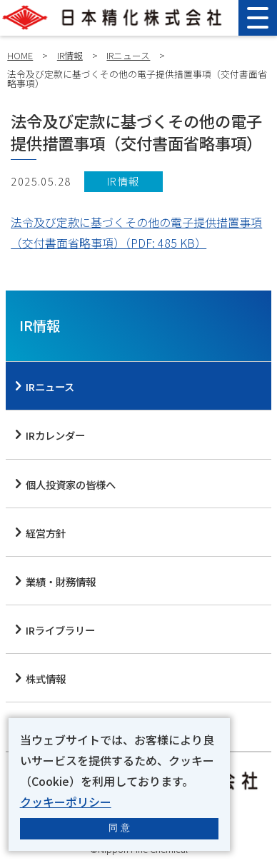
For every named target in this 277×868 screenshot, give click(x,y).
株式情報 (46, 678)
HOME (20, 55)
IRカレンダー (55, 435)
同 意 (119, 828)
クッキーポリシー (66, 802)
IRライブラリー (60, 630)
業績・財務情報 (61, 581)
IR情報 (70, 55)
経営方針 (46, 533)
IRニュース (128, 55)
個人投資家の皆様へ (71, 484)
